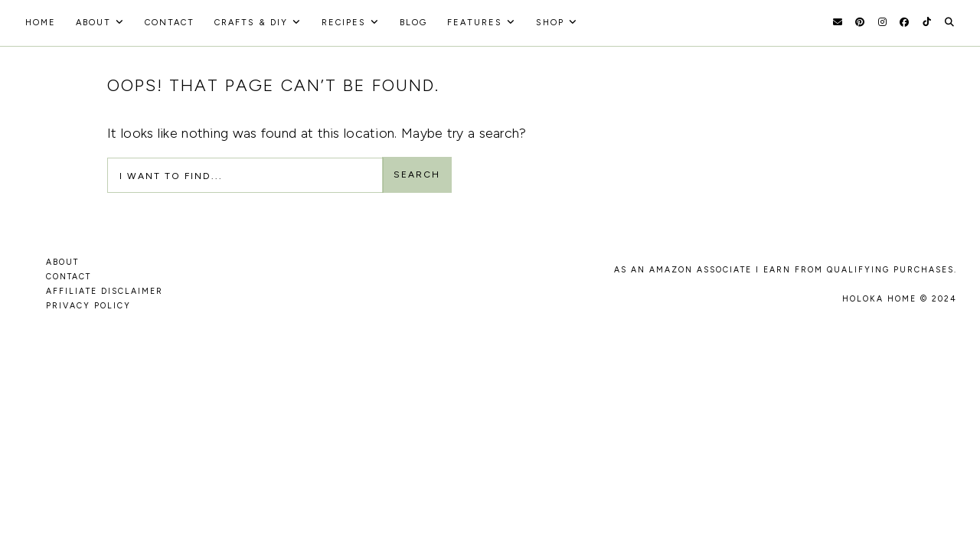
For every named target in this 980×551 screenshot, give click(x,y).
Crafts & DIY (251, 23)
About (93, 23)
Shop (550, 23)
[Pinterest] (860, 22)
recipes (344, 23)
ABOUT (62, 262)
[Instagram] (882, 22)
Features (475, 23)
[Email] (838, 22)
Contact (170, 23)
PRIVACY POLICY (88, 306)
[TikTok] (927, 22)
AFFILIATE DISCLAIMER (105, 291)
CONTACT (69, 277)
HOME (41, 23)
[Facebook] (904, 22)
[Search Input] (245, 175)
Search (417, 174)
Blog (413, 23)
